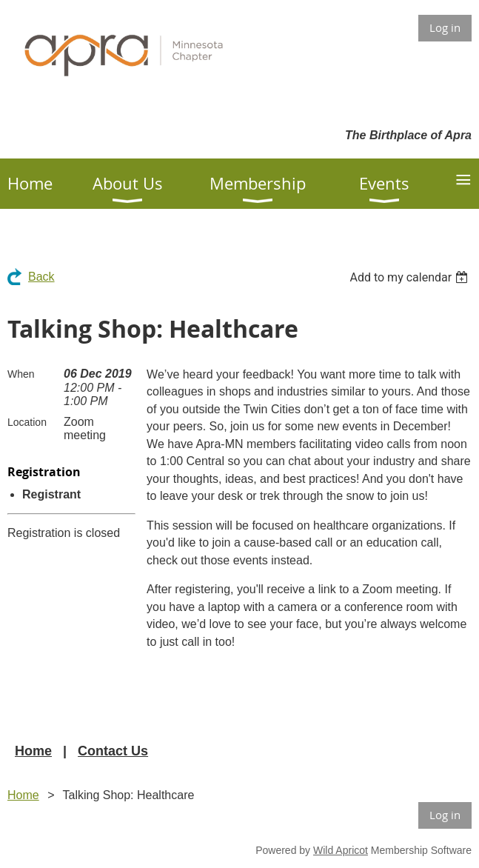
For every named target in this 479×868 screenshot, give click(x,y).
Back (41, 277)
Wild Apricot (341, 850)
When (21, 374)
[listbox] (411, 277)
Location (27, 422)
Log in (445, 27)
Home (33, 751)
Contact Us (113, 751)
